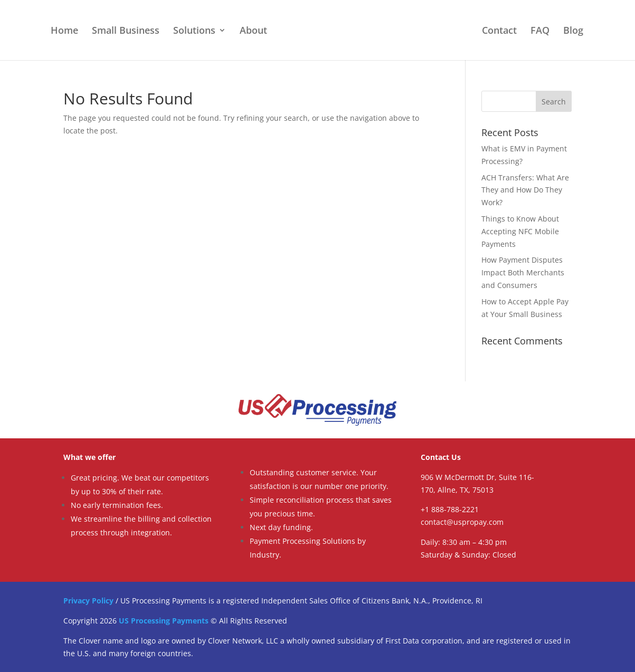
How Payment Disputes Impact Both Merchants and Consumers (523, 272)
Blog (573, 31)
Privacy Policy (88, 601)
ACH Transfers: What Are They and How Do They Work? (525, 190)
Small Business (126, 31)
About (253, 31)
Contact (499, 31)
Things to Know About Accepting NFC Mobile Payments (520, 231)
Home (64, 31)
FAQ (540, 31)
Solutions (194, 31)
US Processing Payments (164, 621)
